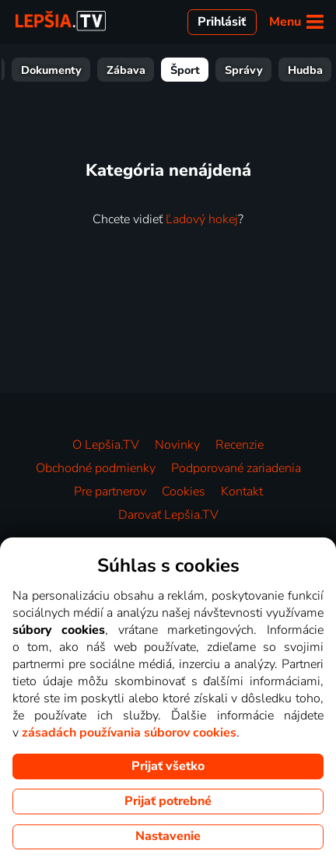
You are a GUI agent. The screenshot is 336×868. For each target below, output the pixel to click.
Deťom (202, 70)
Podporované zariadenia (236, 468)
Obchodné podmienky (96, 468)
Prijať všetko (168, 766)
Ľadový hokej (202, 219)
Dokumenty (275, 70)
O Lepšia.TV (106, 445)
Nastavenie (168, 836)
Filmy (82, 70)
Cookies (184, 492)
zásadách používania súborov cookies (129, 733)
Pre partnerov (110, 492)
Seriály (141, 70)
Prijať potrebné (168, 801)
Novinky (177, 445)
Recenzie (240, 445)
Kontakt (242, 492)
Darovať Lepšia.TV (168, 515)
